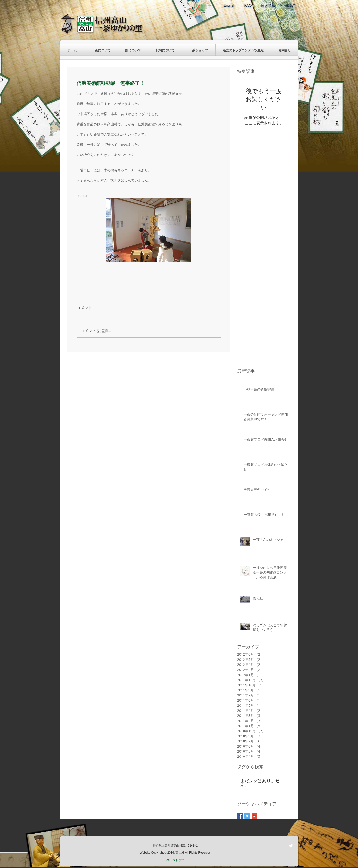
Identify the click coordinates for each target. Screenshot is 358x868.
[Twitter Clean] (291, 846)
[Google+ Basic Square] (255, 816)
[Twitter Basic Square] (247, 816)
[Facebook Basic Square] (240, 816)
